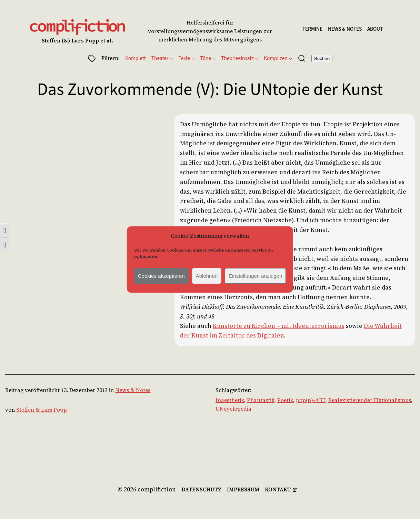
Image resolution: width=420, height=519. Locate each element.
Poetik (285, 400)
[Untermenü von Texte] (193, 58)
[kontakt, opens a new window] (281, 490)
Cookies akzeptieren (161, 276)
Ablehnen (207, 276)
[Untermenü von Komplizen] (291, 58)
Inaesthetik (230, 400)
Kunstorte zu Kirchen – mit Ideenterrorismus (279, 326)
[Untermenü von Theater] (171, 58)
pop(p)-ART (311, 400)
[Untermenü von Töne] (214, 58)
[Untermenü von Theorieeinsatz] (257, 58)
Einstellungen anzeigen (255, 276)
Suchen (322, 58)
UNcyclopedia (233, 409)
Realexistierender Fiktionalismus (370, 400)
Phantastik (261, 400)
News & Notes (133, 390)
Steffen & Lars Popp (42, 410)
